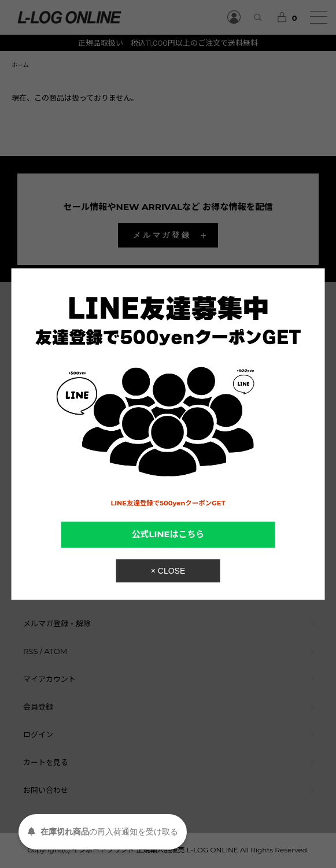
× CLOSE (168, 571)
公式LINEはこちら (168, 534)
